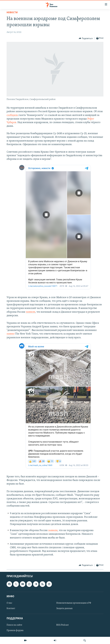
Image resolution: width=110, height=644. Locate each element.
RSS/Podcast (62, 625)
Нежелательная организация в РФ (74, 603)
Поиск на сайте (14, 625)
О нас (9, 603)
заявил (11, 334)
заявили (31, 312)
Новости (12, 13)
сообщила (13, 115)
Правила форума (15, 630)
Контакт (11, 608)
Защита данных (64, 608)
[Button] (86, 38)
